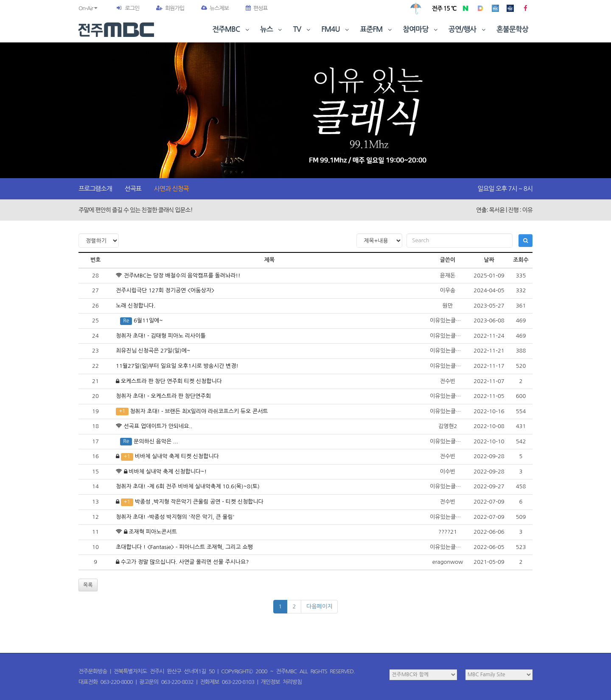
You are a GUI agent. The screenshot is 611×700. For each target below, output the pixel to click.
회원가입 (170, 8)
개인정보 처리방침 (281, 682)
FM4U (336, 29)
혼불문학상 (512, 29)
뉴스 (272, 29)
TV (303, 29)
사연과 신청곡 (171, 189)
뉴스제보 (215, 8)
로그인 (132, 8)
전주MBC (231, 29)
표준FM (377, 29)
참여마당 (421, 29)
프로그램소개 (95, 189)
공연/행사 (468, 29)
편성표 (257, 8)
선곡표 (133, 189)
